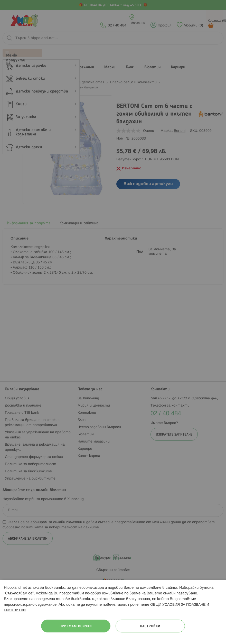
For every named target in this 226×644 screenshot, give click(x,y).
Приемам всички (76, 626)
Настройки (150, 626)
